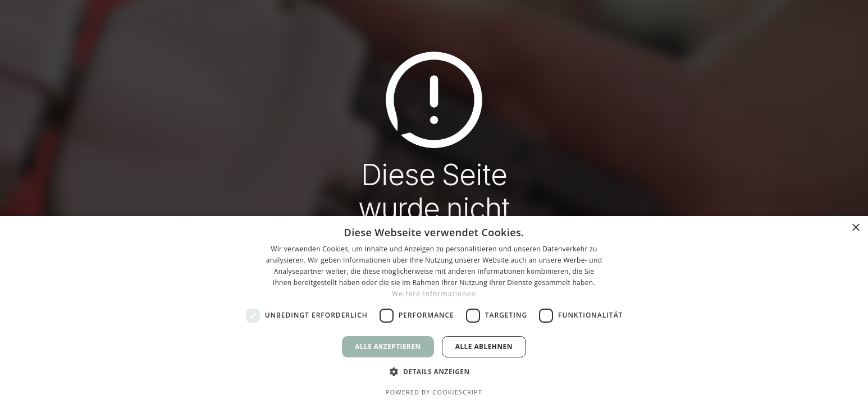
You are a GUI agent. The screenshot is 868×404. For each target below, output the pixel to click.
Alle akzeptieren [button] (388, 346)
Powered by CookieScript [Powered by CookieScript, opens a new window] (434, 392)
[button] (434, 372)
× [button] (855, 228)
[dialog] (434, 310)
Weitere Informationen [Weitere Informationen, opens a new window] (434, 294)
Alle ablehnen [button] (484, 346)
